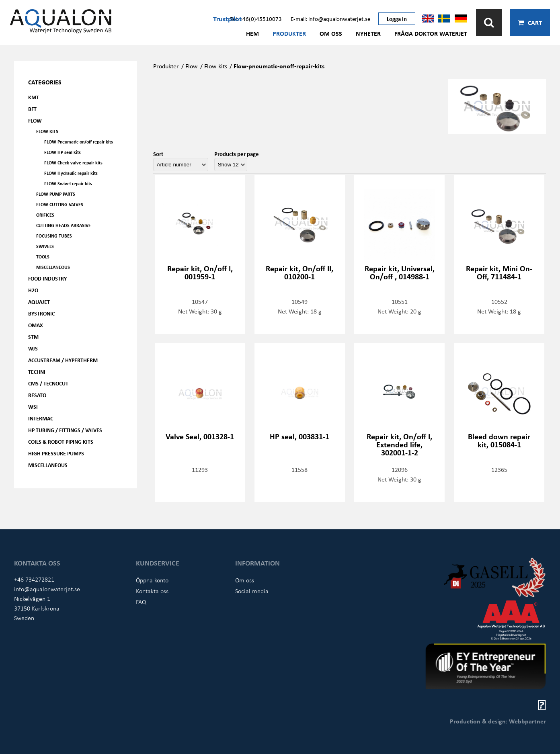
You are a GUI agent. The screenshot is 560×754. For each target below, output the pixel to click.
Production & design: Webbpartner (498, 721)
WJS (33, 348)
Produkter (289, 33)
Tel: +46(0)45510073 (256, 18)
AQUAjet (39, 302)
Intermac (41, 418)
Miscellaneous (53, 267)
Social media (252, 591)
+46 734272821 (34, 579)
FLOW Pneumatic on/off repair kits (79, 142)
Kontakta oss (152, 591)
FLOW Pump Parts (56, 194)
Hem (252, 33)
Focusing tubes (54, 236)
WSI (33, 407)
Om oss (331, 33)
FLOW (35, 120)
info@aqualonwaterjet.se (47, 589)
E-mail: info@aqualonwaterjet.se (330, 18)
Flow (191, 66)
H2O (33, 290)
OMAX (36, 325)
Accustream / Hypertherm (63, 360)
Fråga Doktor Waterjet (431, 33)
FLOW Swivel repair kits (68, 183)
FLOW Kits (47, 131)
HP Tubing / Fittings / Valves (65, 430)
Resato (37, 395)
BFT (32, 109)
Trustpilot (227, 18)
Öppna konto (152, 580)
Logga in (397, 18)
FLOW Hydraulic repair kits (71, 173)
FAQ (141, 602)
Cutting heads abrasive (64, 225)
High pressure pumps (56, 453)
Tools (43, 257)
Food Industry (47, 278)
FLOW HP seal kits (63, 152)
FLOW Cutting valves (60, 204)
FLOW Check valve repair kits (73, 163)
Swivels (45, 246)
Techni (37, 372)
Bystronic (41, 313)
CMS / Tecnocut (48, 383)
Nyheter (368, 33)
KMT (34, 97)
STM (33, 337)
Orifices (45, 215)
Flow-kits (216, 66)
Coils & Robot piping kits (61, 442)
